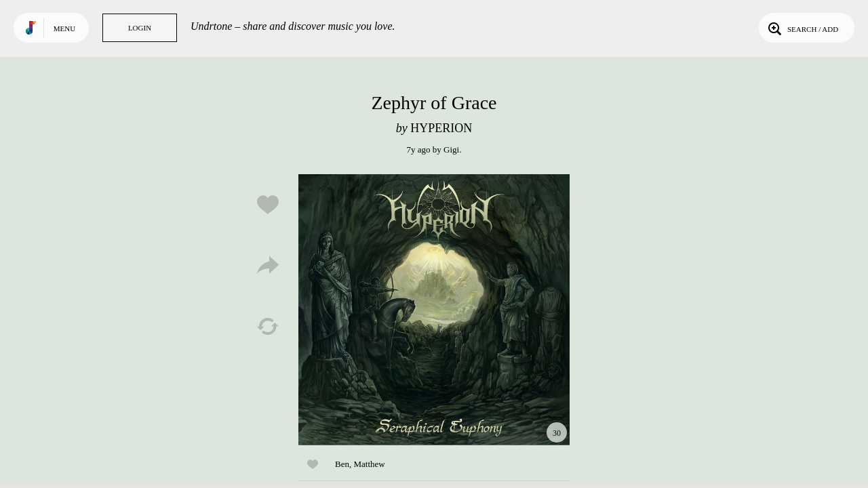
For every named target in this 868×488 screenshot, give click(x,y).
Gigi (451, 149)
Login (140, 28)
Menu (64, 28)
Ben (342, 464)
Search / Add (802, 28)
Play (434, 310)
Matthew (369, 464)
